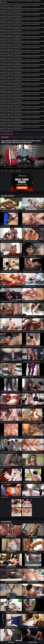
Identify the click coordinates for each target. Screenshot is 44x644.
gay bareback (18, 171)
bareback (11, 171)
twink (6, 171)
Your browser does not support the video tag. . (22, 157)
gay (3, 171)
